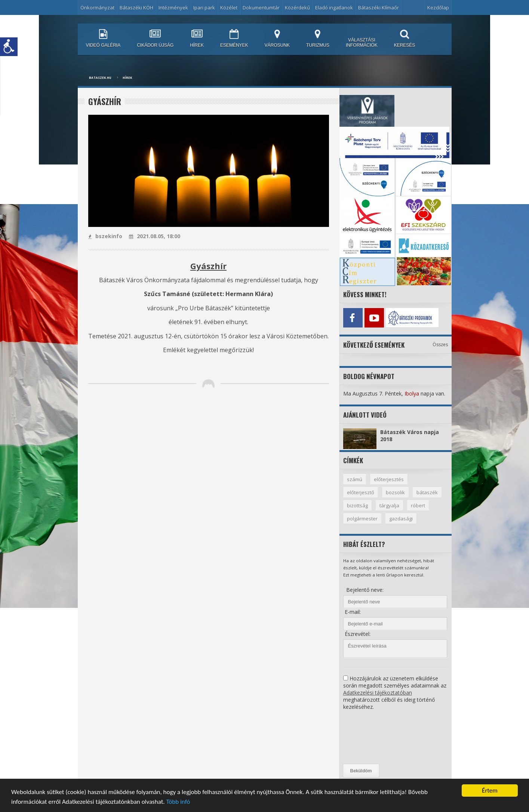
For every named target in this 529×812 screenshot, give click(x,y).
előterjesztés (389, 479)
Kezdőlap (438, 7)
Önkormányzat (97, 7)
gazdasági (401, 519)
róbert (418, 505)
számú (355, 479)
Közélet (229, 7)
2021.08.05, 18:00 (155, 236)
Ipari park (204, 7)
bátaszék (427, 492)
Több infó (178, 802)
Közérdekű (297, 7)
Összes (440, 345)
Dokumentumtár (261, 7)
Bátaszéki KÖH (136, 7)
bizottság (357, 505)
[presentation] (374, 737)
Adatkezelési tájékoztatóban (378, 693)
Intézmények (173, 7)
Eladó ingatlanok (334, 7)
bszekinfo (105, 236)
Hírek (127, 78)
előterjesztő (361, 492)
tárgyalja (389, 505)
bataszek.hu (100, 78)
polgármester (362, 519)
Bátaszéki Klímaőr (379, 7)
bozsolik (395, 492)
